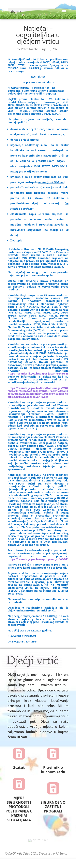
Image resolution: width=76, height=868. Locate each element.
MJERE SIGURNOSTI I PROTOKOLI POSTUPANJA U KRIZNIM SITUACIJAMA (19, 809)
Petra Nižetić (30, 49)
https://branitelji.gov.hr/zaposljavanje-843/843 (38, 373)
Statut (19, 767)
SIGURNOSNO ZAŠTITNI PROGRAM (53, 807)
